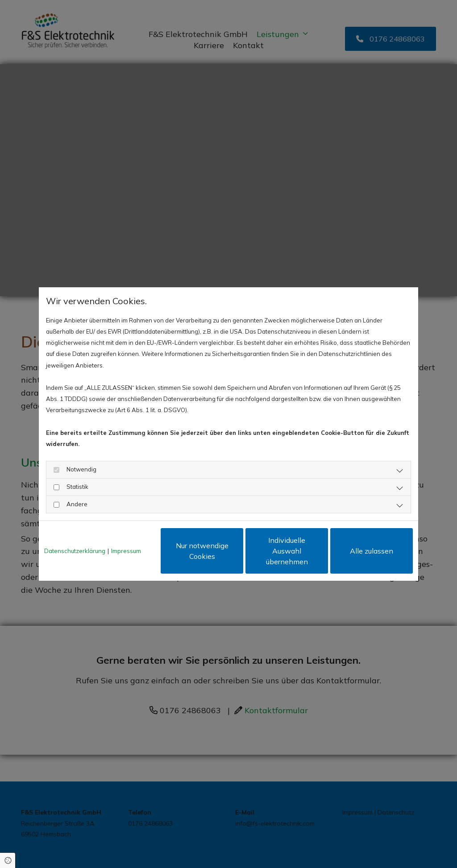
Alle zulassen (372, 551)
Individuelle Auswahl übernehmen (287, 551)
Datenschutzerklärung (75, 551)
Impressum (126, 551)
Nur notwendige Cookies (202, 551)
